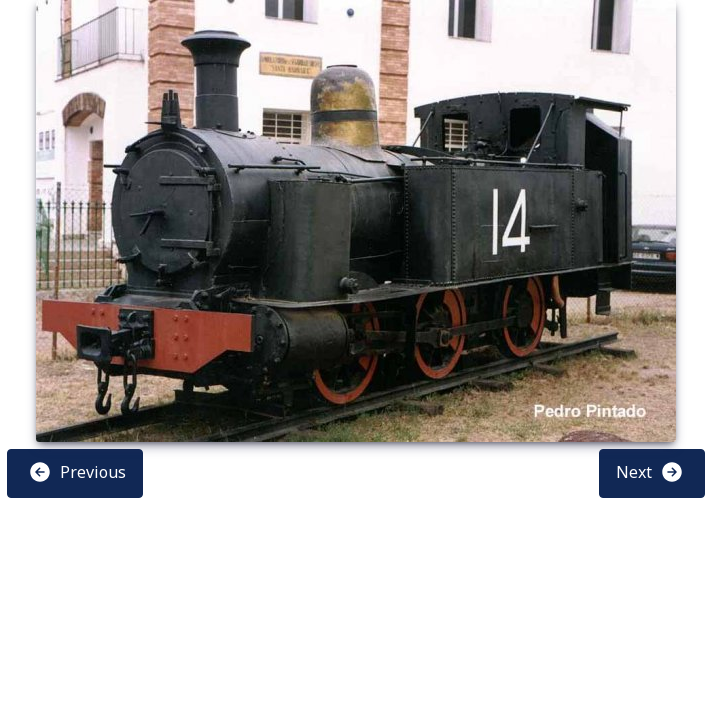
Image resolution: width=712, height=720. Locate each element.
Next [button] (650, 472)
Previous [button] (77, 472)
